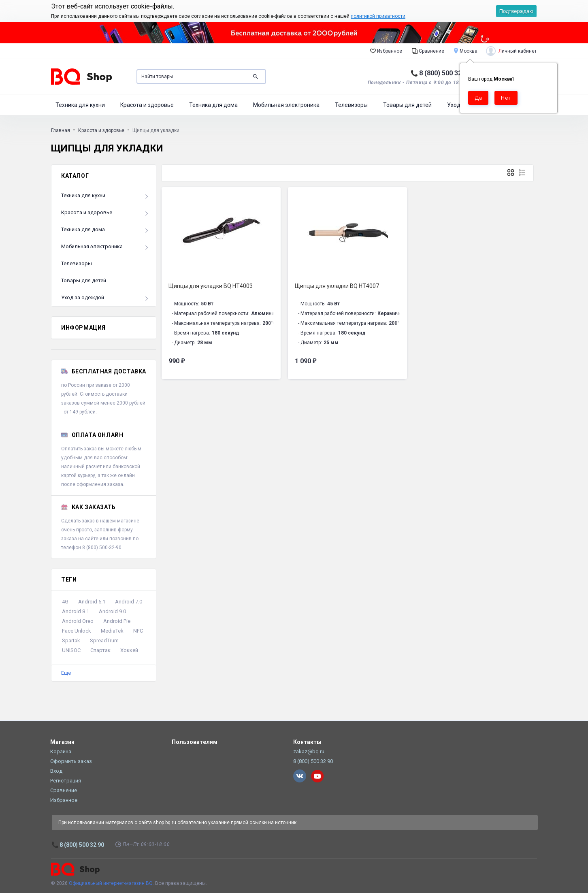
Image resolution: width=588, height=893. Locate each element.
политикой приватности (378, 16)
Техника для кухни (80, 105)
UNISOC (71, 650)
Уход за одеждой (83, 297)
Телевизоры (351, 105)
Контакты (307, 742)
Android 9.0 (112, 611)
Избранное (386, 51)
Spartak (71, 640)
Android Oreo (78, 621)
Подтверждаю (516, 11)
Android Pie (117, 621)
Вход (56, 771)
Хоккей (129, 650)
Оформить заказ (71, 761)
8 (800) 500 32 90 (445, 73)
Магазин (62, 742)
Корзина (61, 751)
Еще (66, 673)
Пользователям (195, 742)
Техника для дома (213, 105)
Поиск (256, 77)
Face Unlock (77, 631)
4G (65, 602)
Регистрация (66, 781)
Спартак (100, 650)
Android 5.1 (92, 602)
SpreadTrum (104, 640)
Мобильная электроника (286, 105)
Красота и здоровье (147, 105)
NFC (138, 631)
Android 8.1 (76, 611)
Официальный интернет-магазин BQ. (111, 883)
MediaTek (112, 631)
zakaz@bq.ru (309, 751)
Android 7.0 (129, 602)
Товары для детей (407, 105)
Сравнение (428, 51)
